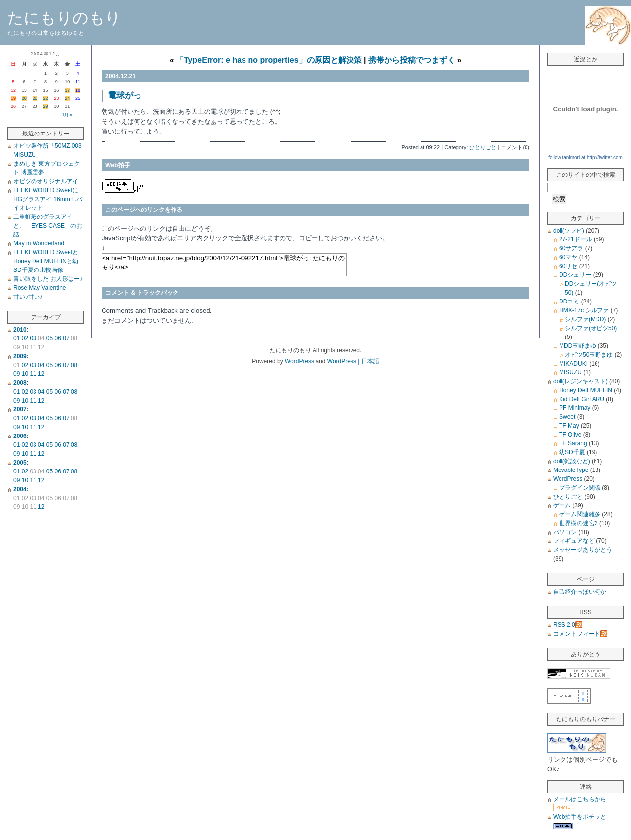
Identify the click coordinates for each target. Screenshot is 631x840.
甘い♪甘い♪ (28, 297)
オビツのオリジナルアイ (46, 181)
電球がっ (125, 95)
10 (25, 374)
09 (17, 374)
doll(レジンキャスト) (580, 381)
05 (50, 338)
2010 (20, 330)
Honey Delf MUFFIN (586, 390)
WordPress (568, 479)
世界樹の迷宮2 (578, 523)
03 (33, 338)
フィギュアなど (574, 541)
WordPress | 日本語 (353, 361)
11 (33, 374)
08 (74, 365)
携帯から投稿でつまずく (412, 60)
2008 (20, 383)
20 (24, 98)
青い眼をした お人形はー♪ (48, 279)
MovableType (571, 470)
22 (45, 98)
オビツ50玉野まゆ (589, 355)
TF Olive (570, 435)
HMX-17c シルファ (584, 310)
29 (45, 106)
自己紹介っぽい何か (580, 592)
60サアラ (571, 248)
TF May (569, 426)
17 (67, 90)
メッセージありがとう (583, 550)
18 (78, 90)
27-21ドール (576, 239)
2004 (20, 489)
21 (35, 98)
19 (13, 98)
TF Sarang (573, 443)
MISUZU (570, 372)
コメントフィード (580, 634)
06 (58, 338)
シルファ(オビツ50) (591, 328)
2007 (20, 409)
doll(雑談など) (572, 461)
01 (17, 338)
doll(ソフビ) (569, 231)
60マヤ (568, 257)
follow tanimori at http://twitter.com (585, 157)
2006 (20, 436)
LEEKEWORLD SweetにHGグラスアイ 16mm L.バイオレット (48, 199)
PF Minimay (575, 408)
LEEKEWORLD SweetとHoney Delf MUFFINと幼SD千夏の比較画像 (46, 261)
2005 (20, 463)
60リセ (568, 266)
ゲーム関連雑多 (580, 514)
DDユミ (569, 302)
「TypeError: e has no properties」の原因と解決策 (269, 60)
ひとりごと (483, 147)
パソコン (565, 532)
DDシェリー (575, 275)
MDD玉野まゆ (578, 346)
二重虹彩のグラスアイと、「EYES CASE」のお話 (48, 226)
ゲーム (562, 505)
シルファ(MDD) (585, 319)
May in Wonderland (39, 243)
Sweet (567, 417)
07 (66, 338)
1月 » (67, 115)
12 (41, 374)
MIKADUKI (573, 364)
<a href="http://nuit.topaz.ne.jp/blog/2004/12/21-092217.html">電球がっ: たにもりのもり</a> (224, 265)
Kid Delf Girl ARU (582, 399)
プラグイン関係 (580, 488)
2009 (20, 356)
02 (25, 338)
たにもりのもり (64, 18)
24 (67, 98)
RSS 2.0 (568, 625)
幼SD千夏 (572, 452)
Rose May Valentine (40, 288)
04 (41, 365)
